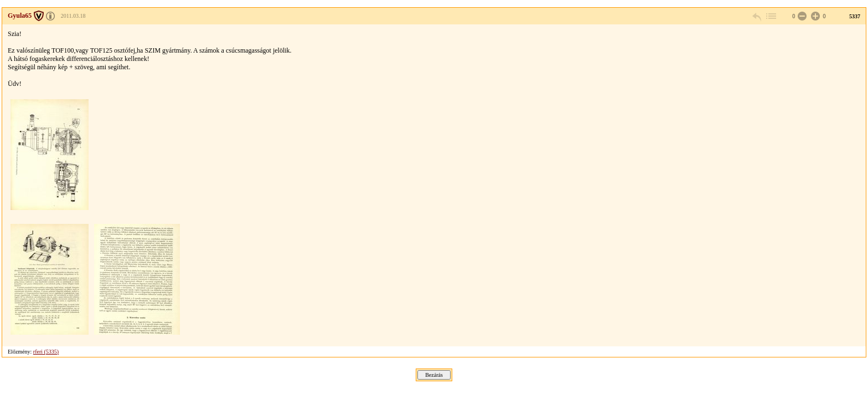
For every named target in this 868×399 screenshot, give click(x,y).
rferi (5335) (46, 352)
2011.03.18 (73, 16)
